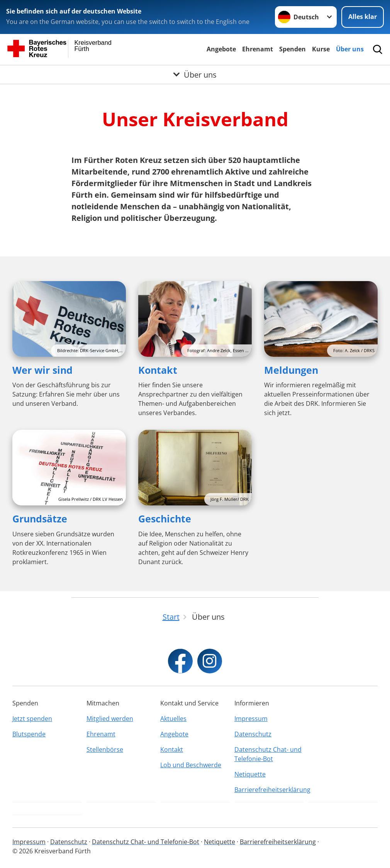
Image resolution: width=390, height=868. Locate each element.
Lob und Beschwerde (191, 765)
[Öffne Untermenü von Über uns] (195, 75)
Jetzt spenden (32, 719)
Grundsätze (40, 519)
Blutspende (29, 734)
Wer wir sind (42, 370)
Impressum (251, 719)
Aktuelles (173, 719)
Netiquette (250, 774)
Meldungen (291, 370)
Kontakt (158, 370)
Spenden (292, 49)
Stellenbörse (105, 749)
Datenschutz (253, 734)
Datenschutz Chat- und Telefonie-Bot (268, 754)
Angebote (221, 49)
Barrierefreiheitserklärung (269, 790)
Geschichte (165, 519)
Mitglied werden (110, 719)
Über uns (350, 49)
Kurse (321, 49)
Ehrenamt (258, 49)
